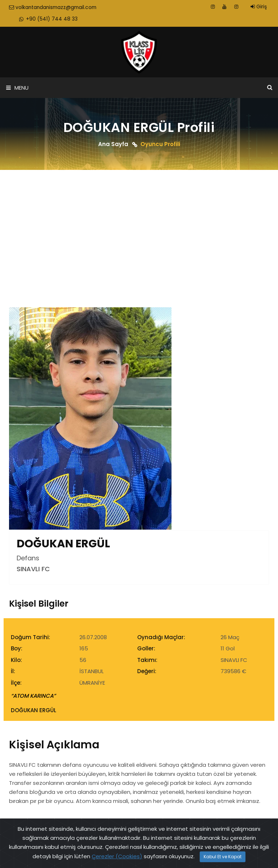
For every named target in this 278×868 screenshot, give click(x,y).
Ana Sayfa (113, 145)
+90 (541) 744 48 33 (50, 20)
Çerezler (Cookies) (117, 856)
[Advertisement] (139, 225)
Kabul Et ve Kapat (223, 857)
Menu (17, 88)
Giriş (259, 7)
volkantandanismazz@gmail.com (54, 8)
